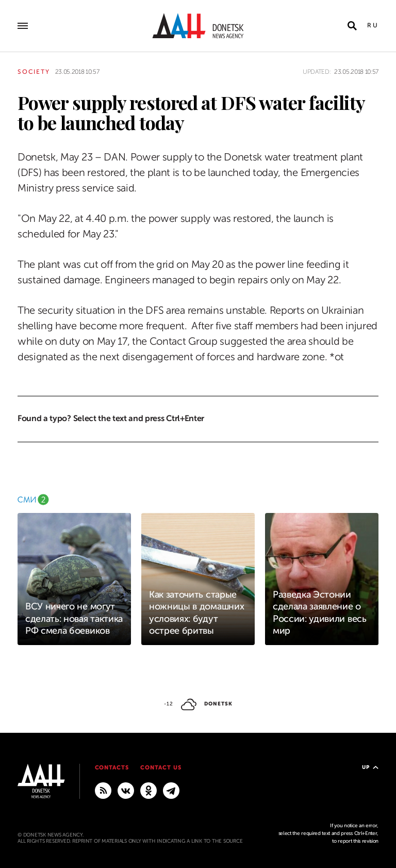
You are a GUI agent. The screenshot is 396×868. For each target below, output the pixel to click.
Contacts (112, 768)
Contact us (161, 768)
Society (34, 72)
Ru (373, 25)
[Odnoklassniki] (148, 790)
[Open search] (352, 26)
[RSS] (103, 790)
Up (370, 767)
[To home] (198, 26)
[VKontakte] (126, 790)
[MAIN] (171, 790)
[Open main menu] (23, 26)
